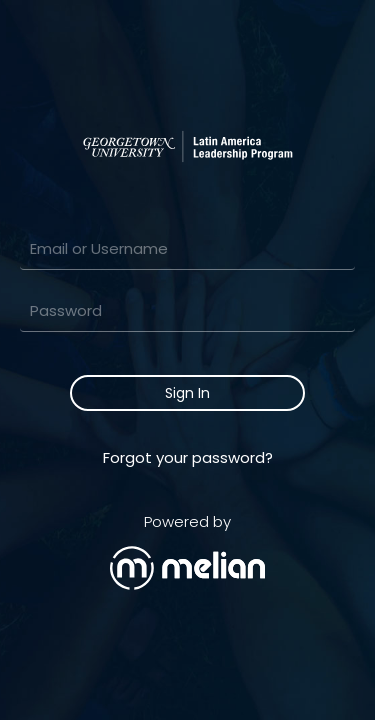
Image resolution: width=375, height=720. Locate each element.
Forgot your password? (188, 457)
